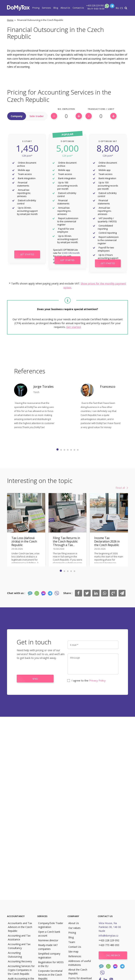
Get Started (27, 254)
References (75, 956)
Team (72, 942)
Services (46, 8)
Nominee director (48, 940)
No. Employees (66, 109)
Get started (73, 327)
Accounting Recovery (20, 961)
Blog (56, 8)
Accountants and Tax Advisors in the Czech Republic (20, 927)
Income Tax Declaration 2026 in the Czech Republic (107, 541)
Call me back (113, 955)
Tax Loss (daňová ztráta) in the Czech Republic (24, 541)
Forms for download (80, 978)
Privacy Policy (97, 680)
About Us (65, 8)
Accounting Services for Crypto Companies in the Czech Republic (21, 970)
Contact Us (78, 8)
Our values (74, 928)
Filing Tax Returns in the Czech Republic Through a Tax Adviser (66, 541)
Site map (73, 952)
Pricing (36, 8)
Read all (120, 488)
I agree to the (87, 680)
